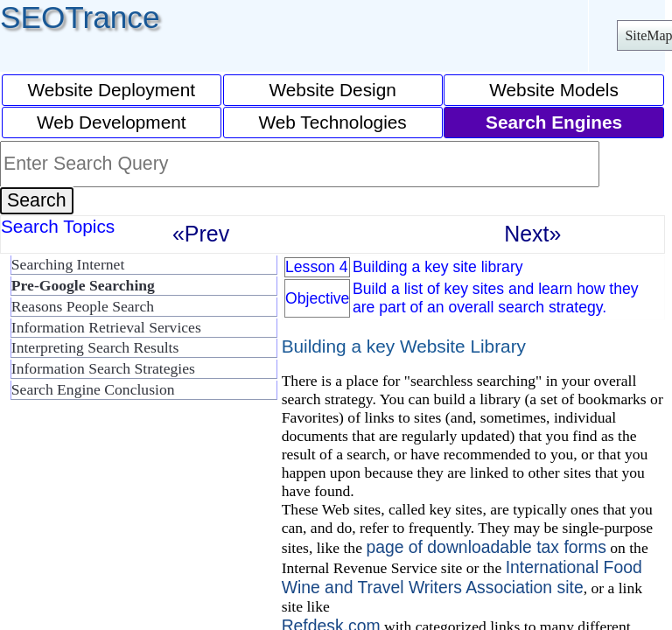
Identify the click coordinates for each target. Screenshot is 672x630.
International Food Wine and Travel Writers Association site (462, 577)
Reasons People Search (83, 306)
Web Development (112, 122)
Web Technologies (333, 122)
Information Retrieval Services (106, 327)
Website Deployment (112, 90)
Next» (532, 234)
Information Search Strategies (103, 368)
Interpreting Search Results (95, 347)
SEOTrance (80, 17)
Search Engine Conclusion (93, 389)
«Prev (201, 234)
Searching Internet (68, 264)
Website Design (333, 90)
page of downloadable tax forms (486, 547)
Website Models (554, 90)
